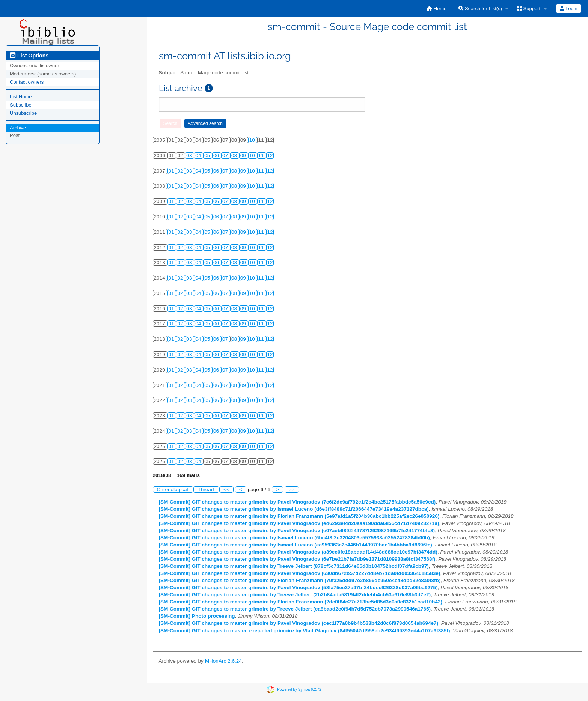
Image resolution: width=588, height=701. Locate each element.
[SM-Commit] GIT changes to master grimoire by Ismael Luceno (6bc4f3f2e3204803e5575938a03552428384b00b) (294, 538)
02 (181, 171)
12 (270, 156)
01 (172, 171)
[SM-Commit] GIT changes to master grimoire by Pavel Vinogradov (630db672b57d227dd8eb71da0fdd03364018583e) (300, 573)
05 (208, 156)
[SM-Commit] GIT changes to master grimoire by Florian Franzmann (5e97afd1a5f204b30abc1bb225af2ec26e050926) (299, 516)
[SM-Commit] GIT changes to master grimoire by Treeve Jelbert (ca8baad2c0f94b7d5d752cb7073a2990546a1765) (295, 609)
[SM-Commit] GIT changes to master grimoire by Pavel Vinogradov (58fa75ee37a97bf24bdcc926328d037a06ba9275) (298, 587)
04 (199, 156)
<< (226, 490)
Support (529, 8)
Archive (18, 128)
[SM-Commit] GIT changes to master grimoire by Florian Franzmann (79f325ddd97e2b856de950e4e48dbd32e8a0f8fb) (300, 580)
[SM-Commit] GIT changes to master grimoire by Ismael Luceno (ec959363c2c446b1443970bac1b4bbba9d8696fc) (296, 545)
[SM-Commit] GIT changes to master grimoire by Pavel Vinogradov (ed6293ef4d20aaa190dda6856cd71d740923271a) (299, 523)
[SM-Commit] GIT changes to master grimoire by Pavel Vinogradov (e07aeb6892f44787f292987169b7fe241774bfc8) (297, 530)
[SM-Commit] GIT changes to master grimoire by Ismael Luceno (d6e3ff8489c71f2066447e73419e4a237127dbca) (294, 509)
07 (226, 156)
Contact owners (27, 82)
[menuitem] (436, 8)
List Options (29, 56)
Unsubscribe (23, 113)
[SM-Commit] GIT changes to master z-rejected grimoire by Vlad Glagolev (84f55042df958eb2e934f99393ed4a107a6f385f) (305, 631)
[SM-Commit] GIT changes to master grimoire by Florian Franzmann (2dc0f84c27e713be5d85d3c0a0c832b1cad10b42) (301, 602)
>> (292, 490)
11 (262, 156)
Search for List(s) (480, 8)
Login (568, 8)
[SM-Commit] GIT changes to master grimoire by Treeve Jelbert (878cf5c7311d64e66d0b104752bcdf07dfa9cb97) (294, 566)
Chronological (173, 490)
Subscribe (21, 105)
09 (244, 156)
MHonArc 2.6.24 (223, 661)
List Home (21, 97)
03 (190, 156)
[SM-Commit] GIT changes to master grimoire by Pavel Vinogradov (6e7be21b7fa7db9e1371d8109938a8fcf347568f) (297, 559)
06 (217, 156)
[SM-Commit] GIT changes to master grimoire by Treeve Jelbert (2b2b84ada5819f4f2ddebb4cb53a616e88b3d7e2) (295, 595)
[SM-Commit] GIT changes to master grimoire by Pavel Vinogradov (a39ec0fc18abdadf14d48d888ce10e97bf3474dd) (298, 552)
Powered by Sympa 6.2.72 (299, 689)
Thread (206, 490)
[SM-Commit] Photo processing (197, 616)
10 (253, 140)
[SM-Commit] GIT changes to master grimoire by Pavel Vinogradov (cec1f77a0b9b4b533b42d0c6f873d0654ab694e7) (299, 623)
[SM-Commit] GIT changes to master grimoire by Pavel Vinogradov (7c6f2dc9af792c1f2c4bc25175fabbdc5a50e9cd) (297, 502)
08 (235, 156)
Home (436, 8)
